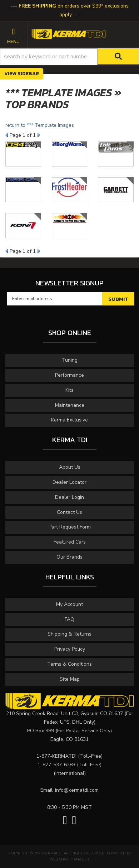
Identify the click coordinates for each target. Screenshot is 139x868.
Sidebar (28, 74)
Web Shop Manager (69, 859)
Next (39, 135)
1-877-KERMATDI (56, 756)
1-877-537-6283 (56, 765)
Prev (7, 135)
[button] (69, 57)
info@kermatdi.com (77, 790)
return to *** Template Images (40, 125)
